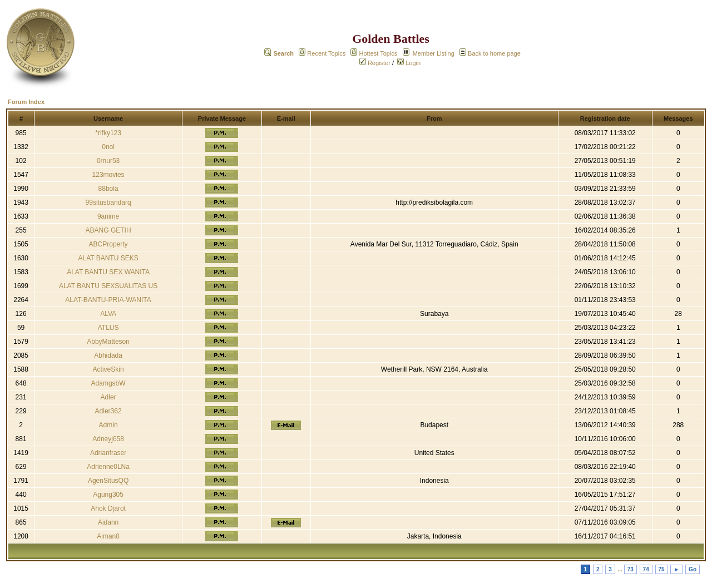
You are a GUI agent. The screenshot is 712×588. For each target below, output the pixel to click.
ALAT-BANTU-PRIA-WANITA (108, 300)
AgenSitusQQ (108, 481)
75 (662, 569)
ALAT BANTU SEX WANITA (108, 272)
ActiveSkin (108, 369)
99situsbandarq (108, 202)
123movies (108, 175)
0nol (108, 147)
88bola (108, 189)
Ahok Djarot (108, 508)
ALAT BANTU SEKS (108, 258)
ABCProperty (108, 244)
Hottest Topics (378, 53)
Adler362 (108, 411)
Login (409, 63)
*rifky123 (108, 133)
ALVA (108, 314)
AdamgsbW (108, 383)
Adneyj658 (108, 439)
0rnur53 (108, 161)
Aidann (108, 522)
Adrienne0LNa (108, 467)
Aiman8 (108, 536)
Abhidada (108, 355)
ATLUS (108, 328)
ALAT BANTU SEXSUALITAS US (108, 286)
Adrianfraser (108, 453)
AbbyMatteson (108, 342)
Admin (108, 425)
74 (646, 569)
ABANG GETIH (108, 230)
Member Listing (434, 53)
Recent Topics (326, 53)
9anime (108, 216)
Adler (108, 397)
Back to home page (494, 53)
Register (375, 63)
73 (631, 569)
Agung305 (108, 495)
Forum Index (26, 102)
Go (693, 569)
